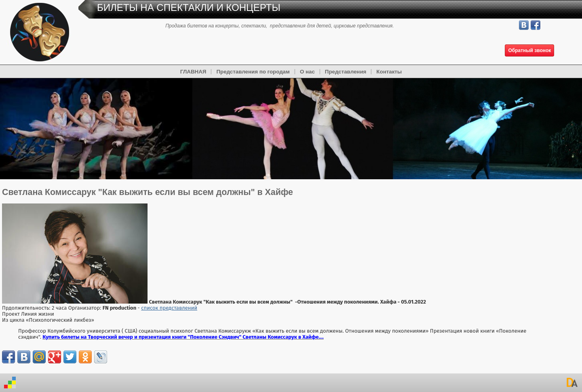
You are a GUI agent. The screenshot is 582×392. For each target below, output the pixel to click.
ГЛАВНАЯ (193, 72)
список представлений (169, 308)
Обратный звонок (529, 50)
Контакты (389, 72)
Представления (346, 72)
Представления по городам (253, 72)
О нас (307, 72)
